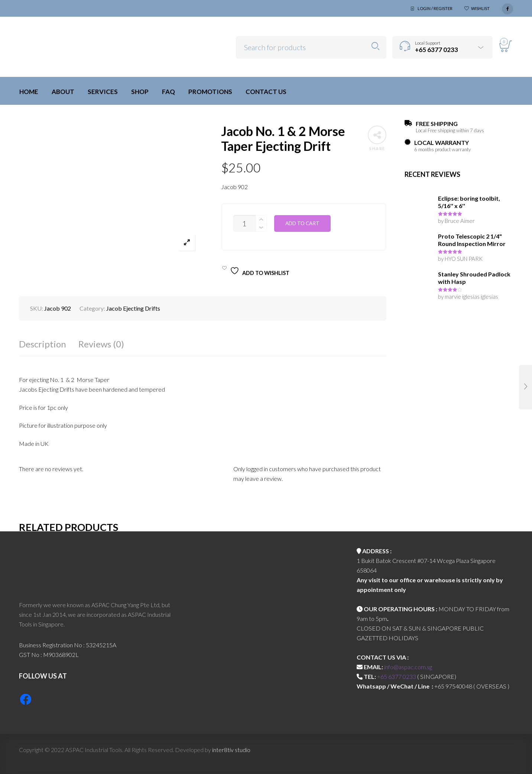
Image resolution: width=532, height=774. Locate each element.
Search (375, 46)
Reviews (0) (101, 344)
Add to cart (302, 223)
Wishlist (480, 8)
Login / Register (435, 8)
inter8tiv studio (231, 750)
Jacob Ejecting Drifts (133, 308)
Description (43, 344)
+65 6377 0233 (397, 676)
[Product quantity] (244, 224)
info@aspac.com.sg (408, 667)
